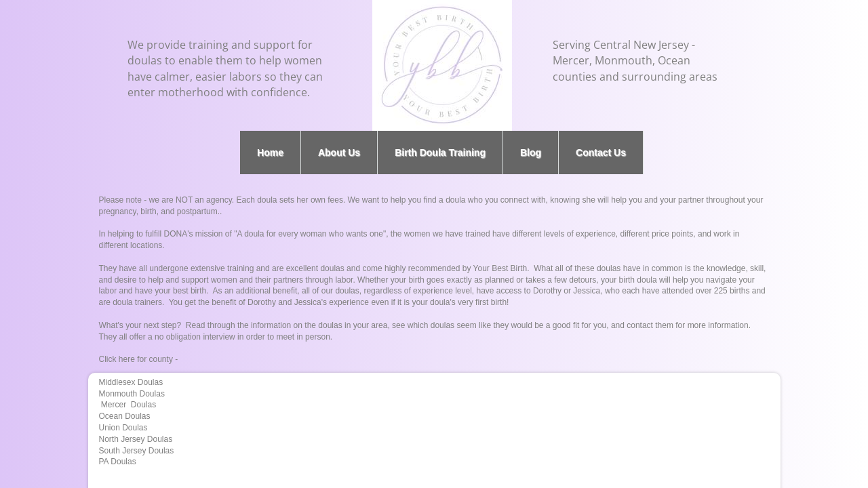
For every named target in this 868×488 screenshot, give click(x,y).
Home (270, 152)
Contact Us (601, 152)
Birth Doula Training (440, 152)
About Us (339, 152)
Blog (531, 152)
